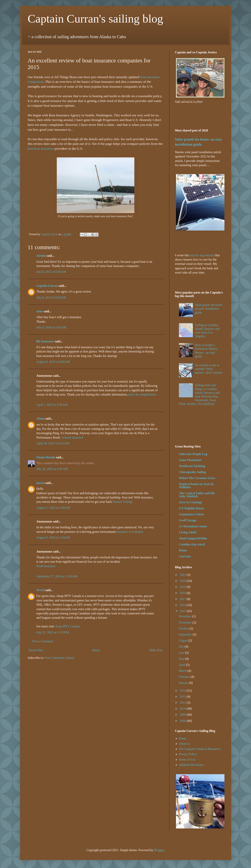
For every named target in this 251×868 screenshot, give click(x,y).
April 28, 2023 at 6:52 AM (53, 443)
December (185, 616)
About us (185, 744)
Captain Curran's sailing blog (95, 19)
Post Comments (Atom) (60, 658)
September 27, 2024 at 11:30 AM (57, 576)
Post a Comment (43, 641)
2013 (183, 697)
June (182, 653)
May (182, 659)
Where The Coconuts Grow (197, 478)
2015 (183, 611)
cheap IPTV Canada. (68, 626)
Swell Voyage (188, 520)
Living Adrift (188, 532)
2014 (183, 691)
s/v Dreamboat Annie (193, 526)
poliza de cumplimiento (142, 394)
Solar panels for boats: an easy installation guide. (209, 309)
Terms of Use (187, 760)
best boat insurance (41, 149)
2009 (183, 715)
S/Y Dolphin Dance (192, 508)
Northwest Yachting (192, 466)
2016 (183, 605)
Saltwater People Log (193, 454)
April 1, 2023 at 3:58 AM (52, 405)
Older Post (156, 650)
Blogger (159, 850)
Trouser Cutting (122, 502)
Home (96, 650)
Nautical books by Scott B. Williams (197, 486)
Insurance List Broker (130, 532)
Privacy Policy (188, 754)
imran (41, 483)
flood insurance (46, 566)
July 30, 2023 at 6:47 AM (52, 469)
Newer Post (36, 650)
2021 (183, 575)
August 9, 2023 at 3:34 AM (53, 538)
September (186, 634)
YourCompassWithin (193, 538)
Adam (41, 418)
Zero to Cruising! (191, 502)
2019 (183, 587)
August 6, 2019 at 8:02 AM (53, 362)
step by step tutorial (202, 255)
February (185, 677)
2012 (183, 703)
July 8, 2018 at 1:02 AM (51, 327)
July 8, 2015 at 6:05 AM (51, 272)
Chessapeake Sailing (193, 472)
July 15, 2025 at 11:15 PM (53, 632)
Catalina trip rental (192, 544)
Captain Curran (47, 286)
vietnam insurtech (72, 437)
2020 (183, 581)
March (183, 671)
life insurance (45, 341)
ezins (40, 311)
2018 (183, 593)
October (184, 628)
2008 (183, 721)
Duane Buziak (46, 457)
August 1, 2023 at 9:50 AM (53, 508)
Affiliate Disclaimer (191, 765)
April (182, 665)
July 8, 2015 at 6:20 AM (51, 298)
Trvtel (40, 590)
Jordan (41, 256)
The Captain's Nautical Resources (200, 749)
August (184, 640)
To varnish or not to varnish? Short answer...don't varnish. (209, 369)
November (186, 622)
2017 (183, 599)
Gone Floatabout (190, 460)
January (184, 683)
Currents (185, 556)
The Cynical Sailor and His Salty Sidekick (197, 495)
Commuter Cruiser (192, 514)
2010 (183, 709)
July (182, 646)
